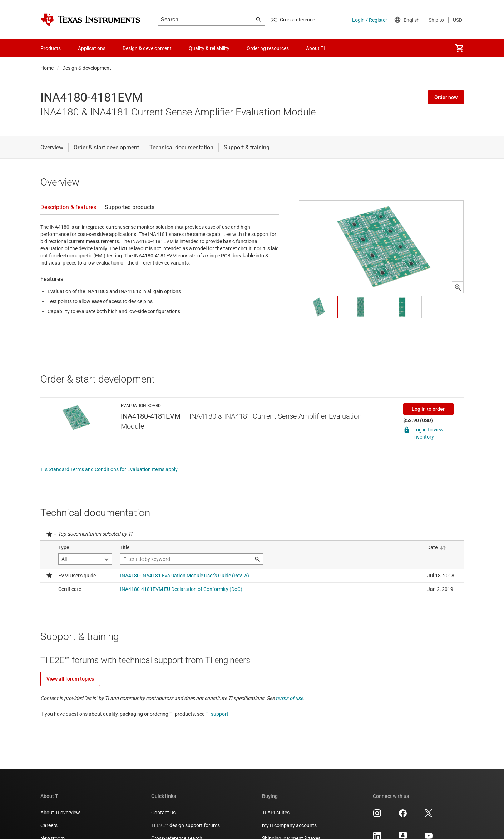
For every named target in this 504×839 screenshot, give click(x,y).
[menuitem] (459, 48)
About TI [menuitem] (315, 48)
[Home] (90, 20)
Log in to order (428, 409)
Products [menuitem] (51, 48)
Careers (49, 825)
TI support (217, 714)
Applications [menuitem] (92, 48)
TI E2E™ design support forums (186, 825)
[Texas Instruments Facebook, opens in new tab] (403, 816)
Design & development (87, 68)
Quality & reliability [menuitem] (209, 48)
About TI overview (60, 813)
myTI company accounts (289, 825)
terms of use (289, 698)
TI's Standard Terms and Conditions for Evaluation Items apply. (110, 469)
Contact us (163, 813)
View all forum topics (70, 679)
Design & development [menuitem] (147, 48)
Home (47, 68)
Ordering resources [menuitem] (268, 48)
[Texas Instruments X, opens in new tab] (429, 816)
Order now (446, 97)
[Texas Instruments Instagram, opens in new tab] (377, 816)
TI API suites (276, 813)
